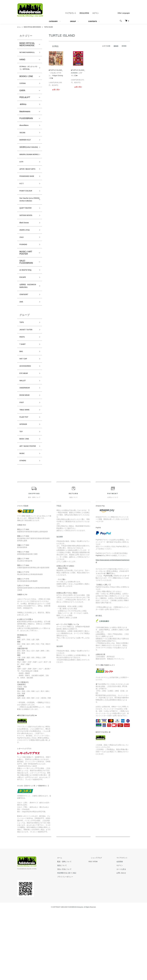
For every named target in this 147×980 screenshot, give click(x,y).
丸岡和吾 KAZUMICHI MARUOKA (25, 332)
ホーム (19, 27)
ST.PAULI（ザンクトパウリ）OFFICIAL (28, 75)
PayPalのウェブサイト (104, 624)
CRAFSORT (25, 343)
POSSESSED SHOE (26, 205)
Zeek (22, 351)
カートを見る (123, 938)
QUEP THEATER (27, 246)
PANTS (23, 388)
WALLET (23, 437)
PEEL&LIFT (25, 107)
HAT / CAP (24, 413)
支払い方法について (76, 938)
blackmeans (25, 122)
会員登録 (122, 930)
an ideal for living (27, 312)
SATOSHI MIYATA (28, 254)
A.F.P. (22, 184)
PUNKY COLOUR (28, 223)
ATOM (104, 930)
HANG (22, 64)
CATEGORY (53, 21)
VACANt (23, 145)
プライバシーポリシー (76, 945)
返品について (73, 934)
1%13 (22, 278)
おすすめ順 (106, 46)
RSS (99, 930)
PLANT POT (25, 477)
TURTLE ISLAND (53, 27)
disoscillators (25, 136)
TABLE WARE (26, 469)
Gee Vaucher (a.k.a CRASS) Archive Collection (28, 234)
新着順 (124, 46)
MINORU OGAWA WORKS (28, 174)
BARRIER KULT (27, 152)
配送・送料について (76, 930)
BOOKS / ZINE (26, 86)
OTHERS (24, 529)
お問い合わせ (123, 941)
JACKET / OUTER (28, 380)
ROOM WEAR (26, 453)
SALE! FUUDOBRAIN (26, 304)
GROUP (73, 21)
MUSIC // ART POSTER (26, 294)
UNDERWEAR (26, 445)
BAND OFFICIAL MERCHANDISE (35, 27)
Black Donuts (25, 262)
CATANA (23, 93)
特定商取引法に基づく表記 (78, 941)
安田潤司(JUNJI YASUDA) (27, 162)
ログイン (96, 13)
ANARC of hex (26, 270)
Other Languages (124, 13)
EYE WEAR (25, 429)
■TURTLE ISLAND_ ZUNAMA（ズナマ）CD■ (78, 73)
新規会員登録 (84, 13)
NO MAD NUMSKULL (25, 55)
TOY (22, 493)
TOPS (22, 372)
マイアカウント (71, 13)
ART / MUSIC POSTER (26, 511)
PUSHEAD (24, 286)
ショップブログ (103, 926)
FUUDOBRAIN (26, 129)
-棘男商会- (24, 115)
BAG (22, 405)
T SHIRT (23, 397)
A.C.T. (22, 215)
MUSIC (23, 521)
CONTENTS (93, 21)
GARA (22, 100)
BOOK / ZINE (26, 501)
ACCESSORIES (27, 421)
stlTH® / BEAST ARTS (27, 193)
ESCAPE (24, 320)
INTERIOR (24, 485)
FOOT (22, 461)
